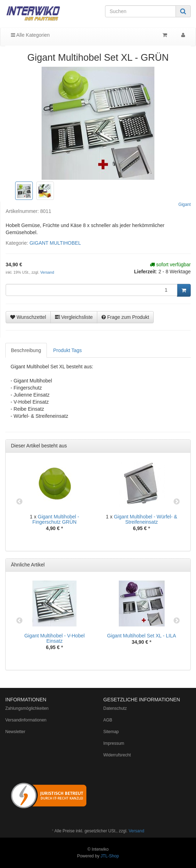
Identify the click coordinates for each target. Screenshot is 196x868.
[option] (54, 502)
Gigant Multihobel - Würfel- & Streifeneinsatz (146, 519)
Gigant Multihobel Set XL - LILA (142, 636)
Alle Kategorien (30, 35)
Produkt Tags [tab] (68, 350)
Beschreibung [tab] (26, 350)
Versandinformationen (26, 720)
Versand (47, 272)
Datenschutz (115, 708)
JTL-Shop (110, 856)
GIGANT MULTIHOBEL (55, 243)
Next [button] (177, 502)
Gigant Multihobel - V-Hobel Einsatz (54, 638)
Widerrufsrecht (117, 755)
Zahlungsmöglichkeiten (27, 708)
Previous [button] (19, 502)
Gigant (185, 204)
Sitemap (111, 732)
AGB (108, 720)
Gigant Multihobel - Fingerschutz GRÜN (56, 519)
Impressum (114, 743)
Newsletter (15, 732)
